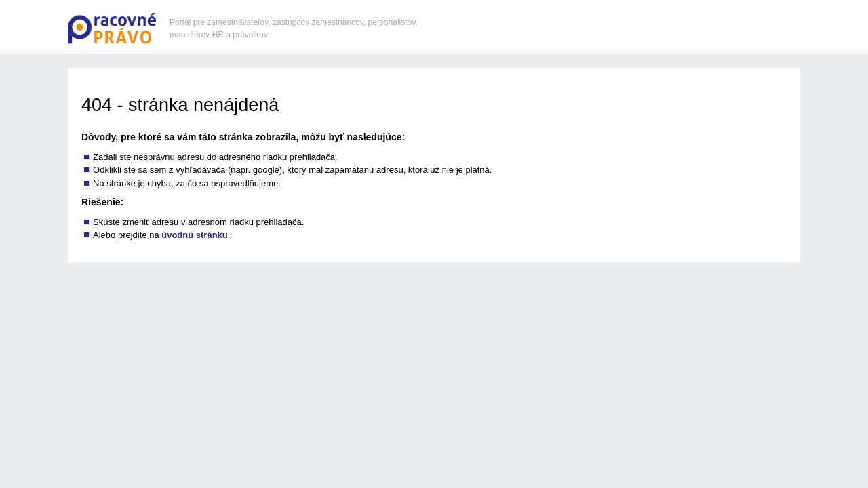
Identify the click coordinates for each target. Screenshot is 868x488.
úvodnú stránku (195, 235)
